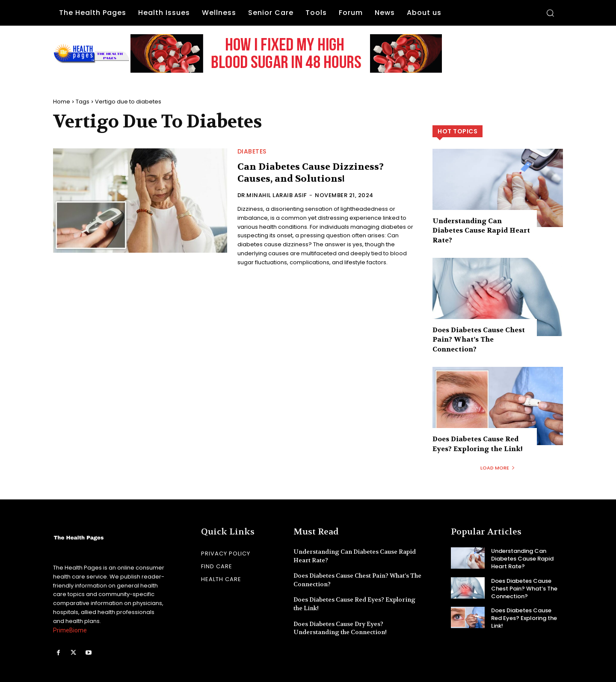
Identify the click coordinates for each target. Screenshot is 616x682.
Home (62, 102)
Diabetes (252, 151)
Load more (498, 468)
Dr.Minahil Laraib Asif (272, 195)
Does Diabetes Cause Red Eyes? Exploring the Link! (478, 444)
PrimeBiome (70, 630)
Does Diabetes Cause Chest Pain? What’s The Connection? (479, 340)
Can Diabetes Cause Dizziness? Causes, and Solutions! (311, 173)
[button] (550, 13)
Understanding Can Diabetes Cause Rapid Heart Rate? (481, 230)
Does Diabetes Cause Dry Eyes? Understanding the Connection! (340, 628)
